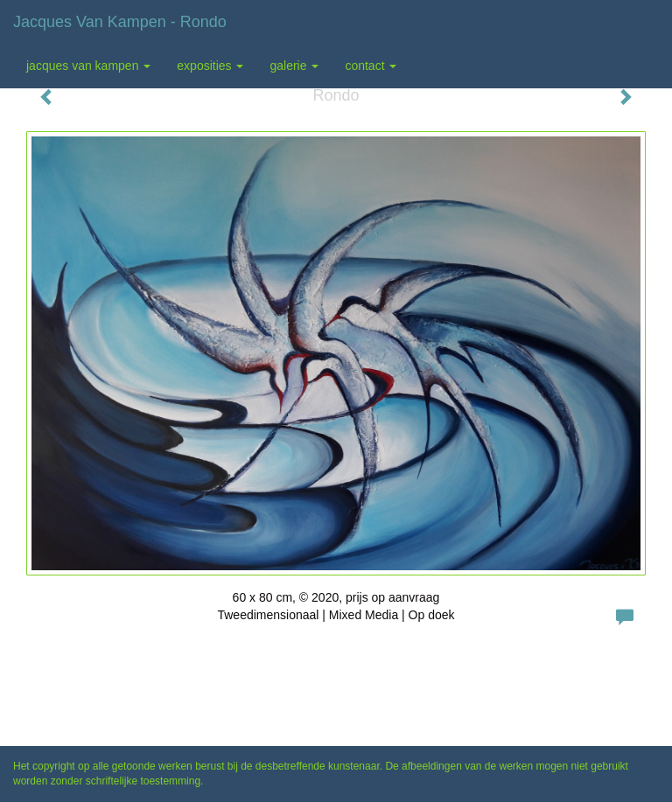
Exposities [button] (210, 66)
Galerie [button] (294, 66)
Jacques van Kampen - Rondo (120, 22)
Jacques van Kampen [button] (88, 66)
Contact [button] (371, 66)
